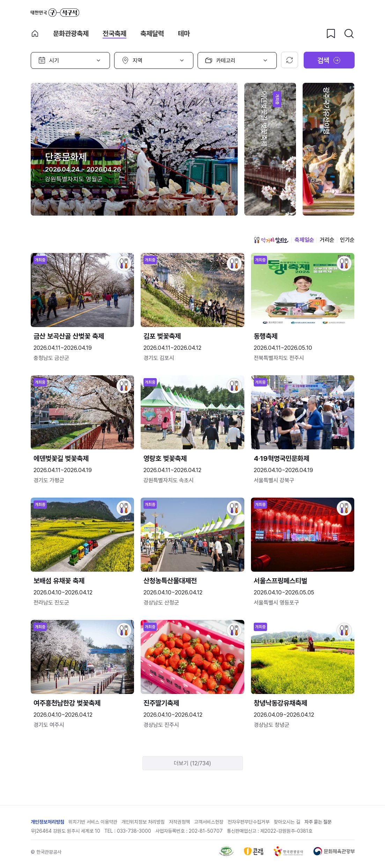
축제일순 (304, 240)
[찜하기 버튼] (331, 34)
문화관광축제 (71, 34)
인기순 (347, 240)
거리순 (327, 240)
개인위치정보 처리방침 (143, 822)
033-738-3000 (134, 831)
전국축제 (114, 34)
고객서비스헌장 (209, 822)
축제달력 (152, 34)
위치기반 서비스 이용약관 (93, 822)
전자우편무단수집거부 (249, 822)
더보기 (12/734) (192, 763)
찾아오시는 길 (287, 822)
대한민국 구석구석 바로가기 (55, 13)
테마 (184, 34)
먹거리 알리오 (271, 240)
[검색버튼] (349, 34)
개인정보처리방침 (47, 822)
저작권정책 (179, 822)
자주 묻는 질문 (318, 822)
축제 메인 (35, 34)
